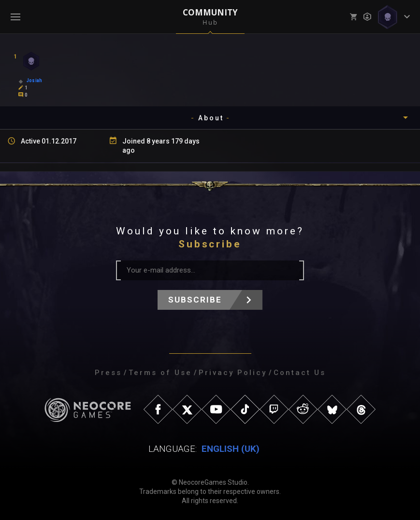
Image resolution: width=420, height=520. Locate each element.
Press (108, 373)
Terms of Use (160, 373)
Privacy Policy (233, 373)
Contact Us (300, 373)
